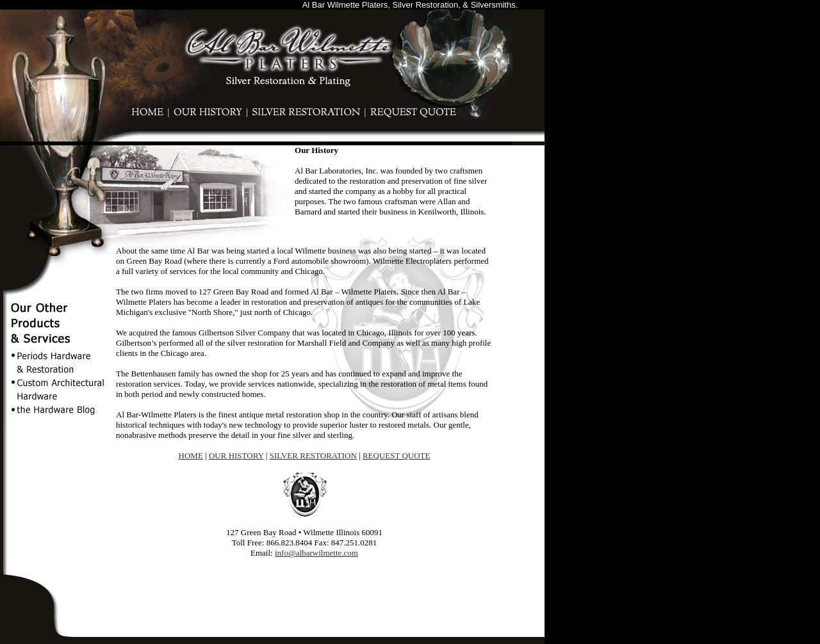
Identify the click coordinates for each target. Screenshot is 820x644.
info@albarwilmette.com (316, 549)
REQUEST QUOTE (397, 452)
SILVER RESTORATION (313, 452)
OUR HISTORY (236, 452)
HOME (191, 452)
